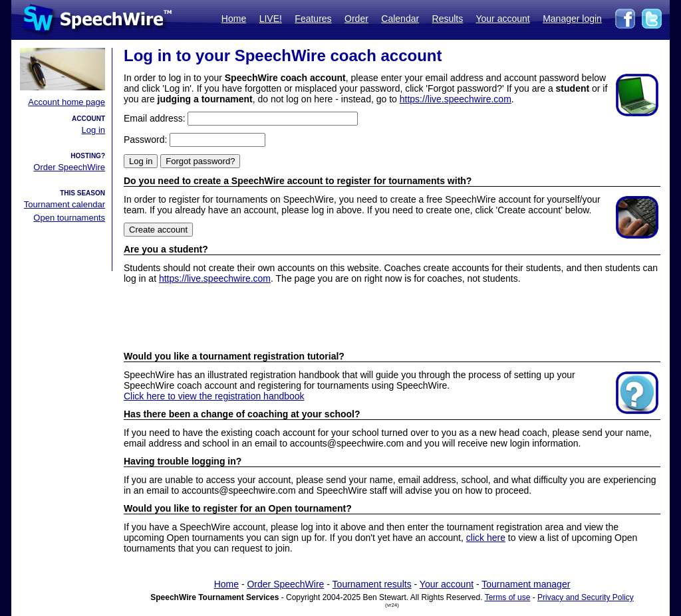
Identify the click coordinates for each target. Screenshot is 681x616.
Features (313, 19)
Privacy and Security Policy (586, 597)
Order (356, 19)
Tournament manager (526, 584)
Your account (502, 19)
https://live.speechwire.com (456, 99)
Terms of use (508, 597)
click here (486, 538)
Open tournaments (69, 218)
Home (234, 19)
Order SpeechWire (69, 167)
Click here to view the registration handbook (214, 396)
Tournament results (372, 584)
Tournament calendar (65, 204)
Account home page (67, 102)
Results (448, 19)
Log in (93, 130)
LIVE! (271, 19)
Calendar (400, 19)
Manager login (572, 19)
